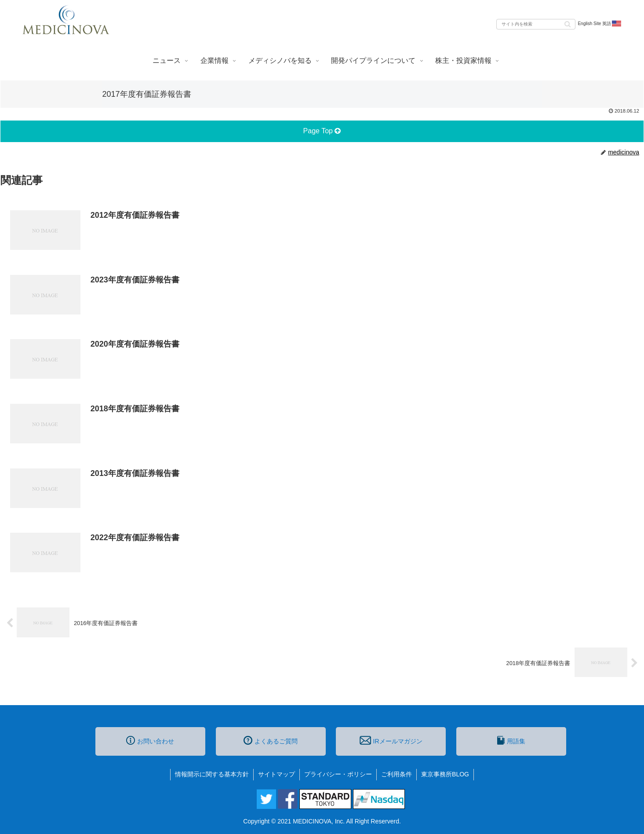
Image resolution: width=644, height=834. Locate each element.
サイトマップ (277, 774)
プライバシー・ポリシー (338, 774)
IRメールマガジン (391, 740)
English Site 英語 (600, 24)
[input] (536, 24)
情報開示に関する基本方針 (212, 774)
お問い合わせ (150, 740)
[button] (568, 24)
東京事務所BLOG (445, 774)
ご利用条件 (397, 774)
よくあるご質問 (271, 740)
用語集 (511, 740)
